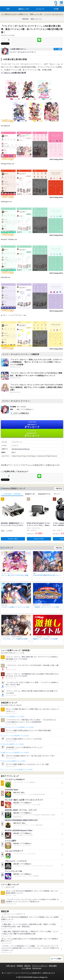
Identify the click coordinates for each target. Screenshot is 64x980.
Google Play (32, 433)
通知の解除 (53, 966)
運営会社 (27, 966)
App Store (32, 425)
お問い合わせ (11, 966)
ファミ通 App (8, 3)
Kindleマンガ (30, 494)
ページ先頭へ (58, 959)
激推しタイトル (36, 19)
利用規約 (20, 966)
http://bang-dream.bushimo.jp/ (21, 449)
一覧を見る (59, 488)
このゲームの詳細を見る (21, 413)
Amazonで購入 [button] (13, 539)
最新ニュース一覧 (36, 14)
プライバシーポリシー (40, 966)
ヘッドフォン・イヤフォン (12, 494)
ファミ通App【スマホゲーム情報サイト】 (15, 14)
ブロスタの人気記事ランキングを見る (13, 744)
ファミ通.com (26, 968)
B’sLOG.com (37, 968)
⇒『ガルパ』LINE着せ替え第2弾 (13, 73)
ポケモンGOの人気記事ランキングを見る (14, 761)
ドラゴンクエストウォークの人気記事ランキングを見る (18, 727)
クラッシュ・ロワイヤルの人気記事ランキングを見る (17, 770)
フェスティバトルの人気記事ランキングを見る (15, 736)
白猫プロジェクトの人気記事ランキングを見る (15, 753)
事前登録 (25, 19)
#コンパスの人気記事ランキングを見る (13, 716)
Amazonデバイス (44, 494)
